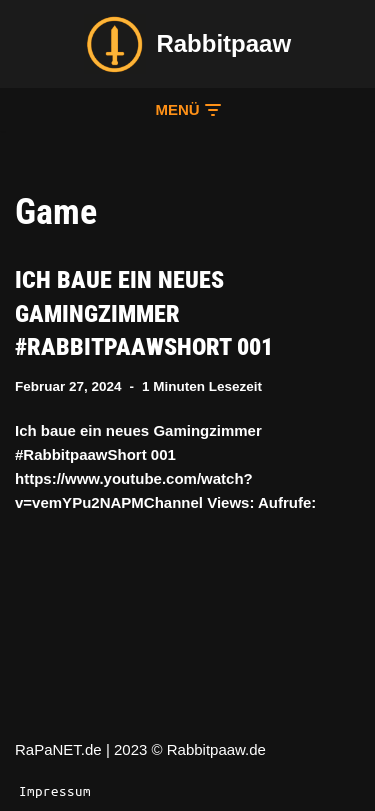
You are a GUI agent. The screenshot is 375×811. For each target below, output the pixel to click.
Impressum (55, 790)
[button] (187, 109)
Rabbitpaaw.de (216, 749)
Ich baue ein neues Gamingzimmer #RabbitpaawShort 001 (144, 313)
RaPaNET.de (58, 749)
